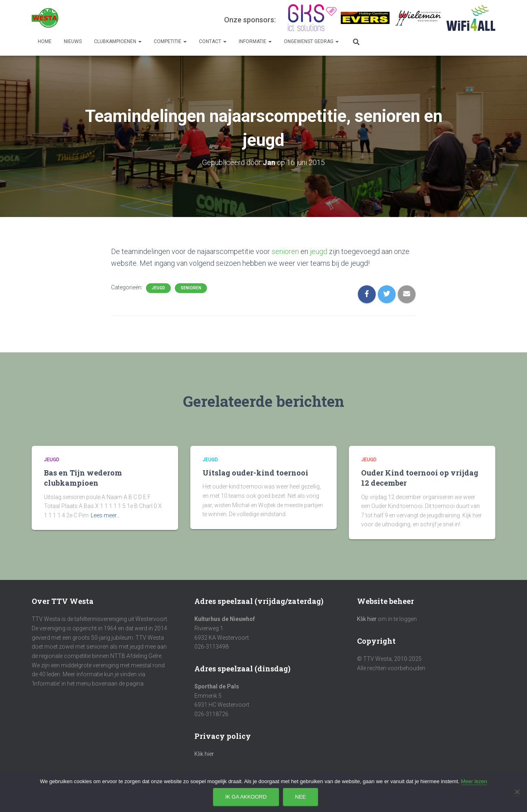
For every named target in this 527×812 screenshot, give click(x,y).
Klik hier (204, 754)
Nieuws (73, 41)
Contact (213, 41)
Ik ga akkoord (246, 797)
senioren (285, 251)
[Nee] (517, 792)
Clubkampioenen (118, 41)
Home (45, 41)
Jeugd (158, 288)
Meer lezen (474, 781)
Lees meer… (105, 515)
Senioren (191, 288)
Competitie (170, 41)
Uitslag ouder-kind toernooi (255, 473)
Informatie (255, 41)
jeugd (319, 251)
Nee (301, 797)
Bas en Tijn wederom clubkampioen (83, 478)
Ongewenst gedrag (311, 41)
